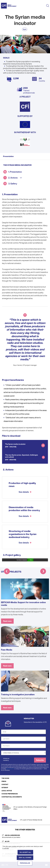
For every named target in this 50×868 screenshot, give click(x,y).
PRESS (4, 781)
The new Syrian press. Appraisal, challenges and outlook (22, 456)
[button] (7, 572)
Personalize (25, 863)
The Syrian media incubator (15, 444)
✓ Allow (30, 560)
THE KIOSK (5, 778)
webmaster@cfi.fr (10, 769)
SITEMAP (5, 787)
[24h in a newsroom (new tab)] (25, 836)
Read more (7, 621)
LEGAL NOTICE (7, 791)
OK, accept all (25, 852)
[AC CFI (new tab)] (25, 842)
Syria (25, 29)
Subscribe (40, 760)
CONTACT (5, 784)
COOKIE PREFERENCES (10, 794)
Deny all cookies (25, 858)
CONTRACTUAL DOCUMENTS (12, 797)
